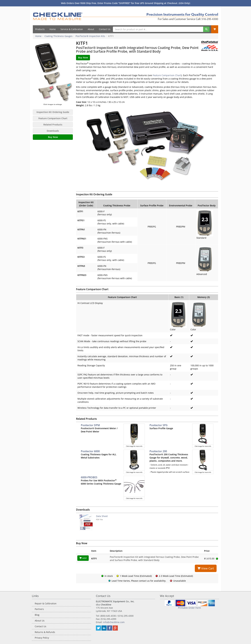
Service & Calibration (72, 29)
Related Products (53, 125)
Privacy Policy (42, 638)
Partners (39, 609)
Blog (37, 615)
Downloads (53, 131)
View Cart (206, 568)
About (91, 29)
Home (53, 29)
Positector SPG (159, 425)
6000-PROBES (89, 477)
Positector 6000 (90, 451)
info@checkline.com (114, 622)
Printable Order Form (189, 608)
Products (40, 29)
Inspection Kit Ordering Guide (53, 112)
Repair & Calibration (46, 603)
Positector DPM (90, 425)
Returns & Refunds (45, 632)
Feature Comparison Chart (53, 118)
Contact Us (105, 29)
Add (83, 558)
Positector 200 (158, 451)
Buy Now (53, 137)
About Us (40, 621)
